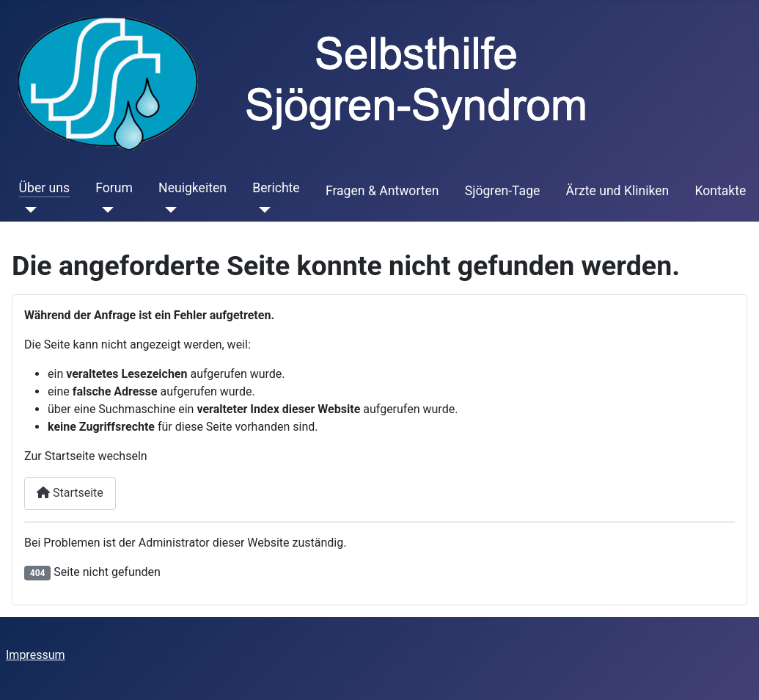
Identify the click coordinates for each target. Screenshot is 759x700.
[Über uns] (28, 210)
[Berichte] (261, 210)
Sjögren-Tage (503, 191)
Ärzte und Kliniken (618, 191)
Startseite (70, 493)
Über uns (44, 188)
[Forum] (104, 210)
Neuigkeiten (192, 188)
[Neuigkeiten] (168, 210)
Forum (114, 188)
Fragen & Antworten (382, 191)
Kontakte (720, 191)
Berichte (276, 188)
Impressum (36, 655)
